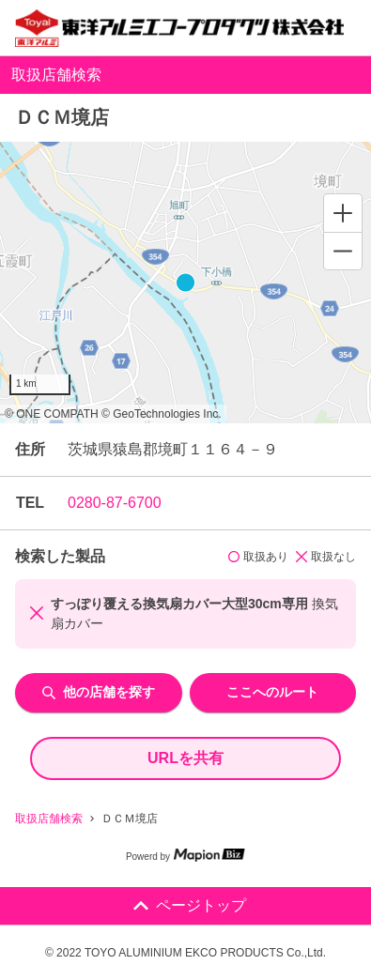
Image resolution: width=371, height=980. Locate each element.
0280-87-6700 (115, 503)
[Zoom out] (343, 251)
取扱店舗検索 (49, 819)
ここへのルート (272, 692)
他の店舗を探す (99, 692)
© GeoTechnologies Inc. (162, 414)
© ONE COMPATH (52, 414)
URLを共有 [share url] (185, 758)
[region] (185, 283)
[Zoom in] (343, 213)
